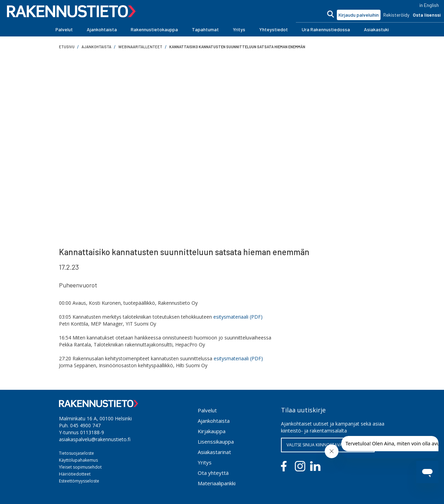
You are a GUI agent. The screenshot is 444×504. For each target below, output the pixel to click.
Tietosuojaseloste (76, 453)
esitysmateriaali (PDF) (238, 317)
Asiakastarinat (214, 452)
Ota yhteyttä (213, 473)
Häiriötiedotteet (75, 474)
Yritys (205, 462)
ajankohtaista (96, 47)
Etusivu (67, 47)
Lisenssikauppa (216, 442)
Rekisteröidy (396, 15)
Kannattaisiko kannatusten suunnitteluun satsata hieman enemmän (237, 47)
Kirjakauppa (212, 431)
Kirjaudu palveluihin (359, 15)
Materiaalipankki (217, 483)
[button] (64, 30)
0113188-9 (92, 432)
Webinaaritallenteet (140, 47)
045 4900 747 (85, 425)
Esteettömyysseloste (79, 481)
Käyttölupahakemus (78, 460)
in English (429, 5)
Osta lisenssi (427, 15)
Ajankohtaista (214, 421)
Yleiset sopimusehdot (80, 467)
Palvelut (207, 410)
